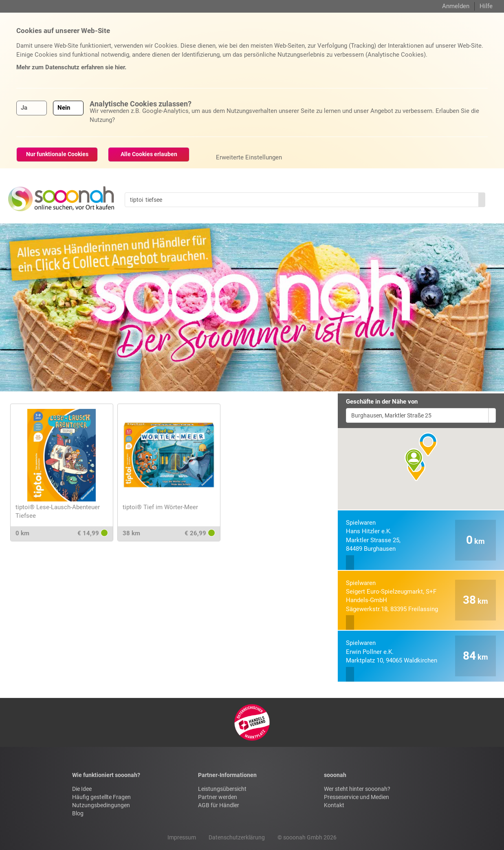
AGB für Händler (219, 805)
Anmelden (456, 6)
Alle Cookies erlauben (149, 154)
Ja (24, 108)
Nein (64, 108)
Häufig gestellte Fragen (101, 797)
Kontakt (334, 805)
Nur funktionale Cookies (57, 154)
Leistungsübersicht (222, 789)
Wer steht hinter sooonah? (357, 789)
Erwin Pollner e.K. (392, 652)
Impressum (182, 837)
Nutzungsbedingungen (101, 805)
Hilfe (486, 6)
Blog (78, 813)
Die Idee (82, 789)
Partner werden (218, 797)
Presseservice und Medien (357, 797)
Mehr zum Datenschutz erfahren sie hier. (71, 67)
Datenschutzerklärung (237, 837)
